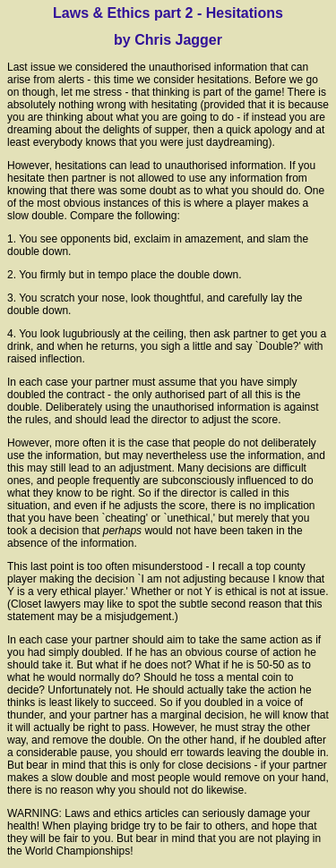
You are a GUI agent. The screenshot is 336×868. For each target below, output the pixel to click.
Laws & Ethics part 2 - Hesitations (168, 13)
